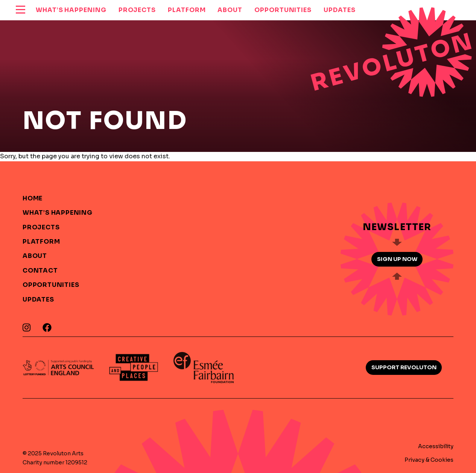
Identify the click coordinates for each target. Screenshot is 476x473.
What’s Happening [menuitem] (71, 10)
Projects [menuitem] (137, 10)
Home (33, 198)
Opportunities (51, 285)
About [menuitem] (230, 10)
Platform (41, 242)
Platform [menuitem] (187, 10)
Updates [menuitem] (339, 10)
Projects (41, 227)
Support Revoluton (404, 367)
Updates (38, 299)
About (35, 256)
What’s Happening (58, 213)
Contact (40, 271)
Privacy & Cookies (429, 460)
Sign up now (397, 259)
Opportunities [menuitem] (283, 10)
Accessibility (436, 446)
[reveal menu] (21, 10)
